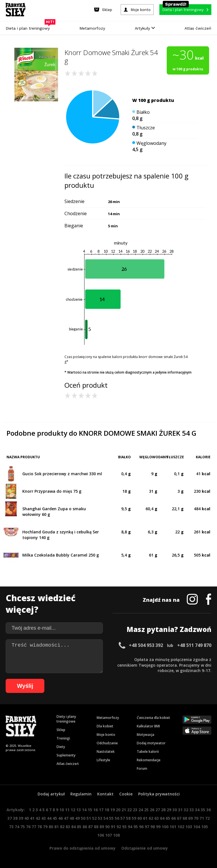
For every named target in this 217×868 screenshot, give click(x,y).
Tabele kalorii (148, 752)
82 (62, 827)
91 (113, 827)
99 (158, 827)
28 (163, 810)
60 (140, 818)
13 (79, 810)
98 (153, 827)
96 (141, 827)
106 (101, 835)
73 (11, 827)
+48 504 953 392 (146, 645)
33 (192, 810)
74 (17, 827)
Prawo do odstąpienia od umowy (83, 848)
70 (196, 818)
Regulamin (81, 794)
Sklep (61, 730)
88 (96, 827)
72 (207, 818)
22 (129, 810)
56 (117, 818)
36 (209, 810)
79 (45, 827)
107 (108, 835)
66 (173, 818)
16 (96, 810)
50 (83, 818)
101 (173, 827)
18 (107, 810)
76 (28, 827)
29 (169, 810)
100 (165, 827)
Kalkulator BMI (148, 726)
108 (116, 835)
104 (197, 827)
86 (85, 827)
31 (180, 810)
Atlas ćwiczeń (198, 28)
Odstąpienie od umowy (145, 848)
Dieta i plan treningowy (29, 27)
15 (90, 810)
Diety (61, 747)
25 (146, 810)
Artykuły (145, 28)
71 (202, 818)
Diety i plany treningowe (66, 719)
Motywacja (146, 735)
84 (73, 827)
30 (175, 810)
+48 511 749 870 (194, 645)
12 (73, 810)
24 (141, 810)
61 (145, 818)
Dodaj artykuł (51, 794)
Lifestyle (103, 760)
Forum (142, 768)
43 (44, 818)
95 (136, 827)
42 (38, 818)
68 (185, 818)
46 (60, 818)
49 (77, 818)
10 (62, 810)
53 (100, 818)
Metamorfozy (92, 28)
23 (135, 810)
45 (55, 818)
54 (106, 818)
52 (94, 818)
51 (89, 818)
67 (179, 818)
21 (124, 810)
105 (205, 827)
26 (152, 810)
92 (119, 827)
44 (49, 818)
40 (27, 818)
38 (15, 818)
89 (102, 827)
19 (112, 810)
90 (107, 827)
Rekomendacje (149, 760)
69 (190, 818)
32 (186, 810)
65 (168, 818)
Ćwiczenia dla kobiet (153, 718)
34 (197, 810)
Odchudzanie (107, 743)
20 (118, 810)
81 (57, 827)
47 (66, 818)
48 (72, 818)
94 (130, 827)
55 (111, 818)
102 (181, 827)
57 (123, 818)
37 (10, 818)
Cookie (126, 794)
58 (128, 818)
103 (189, 827)
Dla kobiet (105, 726)
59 (134, 818)
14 (84, 810)
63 (157, 818)
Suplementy (66, 755)
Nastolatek (106, 752)
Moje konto (106, 735)
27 (158, 810)
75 (23, 827)
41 (32, 818)
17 (101, 810)
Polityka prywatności (159, 794)
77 (34, 827)
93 (124, 827)
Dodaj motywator (151, 743)
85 (79, 827)
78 (40, 827)
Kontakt (105, 794)
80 (51, 827)
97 (147, 827)
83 (68, 827)
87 (90, 827)
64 (162, 818)
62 (151, 818)
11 (67, 810)
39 (21, 818)
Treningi (63, 738)
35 (203, 810)
